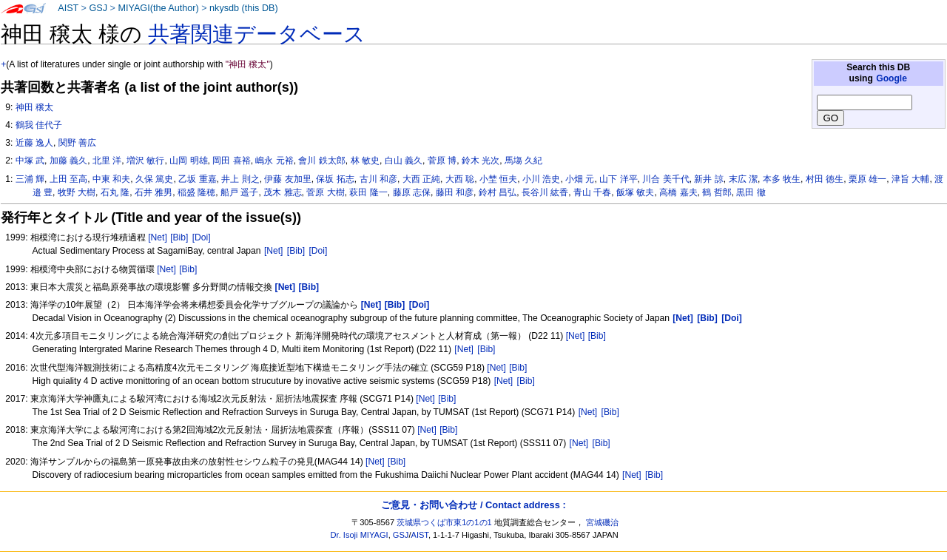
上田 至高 (68, 179)
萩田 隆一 (368, 192)
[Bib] (179, 237)
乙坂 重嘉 (197, 179)
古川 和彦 (378, 179)
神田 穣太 (34, 107)
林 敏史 (365, 161)
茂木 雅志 (282, 192)
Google (892, 78)
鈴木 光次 (481, 161)
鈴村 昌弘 (498, 192)
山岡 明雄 (188, 161)
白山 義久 (404, 161)
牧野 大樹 (77, 192)
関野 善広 (77, 143)
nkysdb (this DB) (244, 8)
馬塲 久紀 (523, 161)
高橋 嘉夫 (678, 192)
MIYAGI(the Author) (158, 8)
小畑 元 (580, 179)
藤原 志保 (412, 192)
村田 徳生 (825, 179)
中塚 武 (30, 161)
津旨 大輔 (910, 179)
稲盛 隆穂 (196, 192)
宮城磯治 (602, 522)
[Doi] (202, 237)
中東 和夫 (111, 179)
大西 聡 (460, 179)
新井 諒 (708, 179)
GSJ (98, 8)
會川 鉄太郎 (321, 161)
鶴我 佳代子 (39, 125)
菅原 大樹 (325, 192)
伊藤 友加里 (287, 179)
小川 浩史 (541, 179)
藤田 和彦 (455, 192)
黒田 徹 (751, 192)
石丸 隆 (115, 192)
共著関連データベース (257, 34)
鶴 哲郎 (717, 192)
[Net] (158, 237)
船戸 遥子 (239, 192)
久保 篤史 (154, 179)
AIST (68, 8)
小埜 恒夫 (498, 179)
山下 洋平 (618, 179)
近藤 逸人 (34, 143)
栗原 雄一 (867, 179)
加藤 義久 (68, 161)
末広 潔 (743, 179)
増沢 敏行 (145, 161)
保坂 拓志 (335, 179)
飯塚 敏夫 (635, 192)
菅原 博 (442, 161)
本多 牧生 (782, 179)
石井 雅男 (154, 192)
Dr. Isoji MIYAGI (360, 535)
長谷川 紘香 (545, 192)
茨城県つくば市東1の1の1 (444, 522)
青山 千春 (592, 192)
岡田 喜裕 (231, 161)
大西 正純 (421, 179)
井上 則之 (240, 179)
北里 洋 (107, 161)
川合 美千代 (665, 179)
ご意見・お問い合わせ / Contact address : (473, 505)
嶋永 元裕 (274, 161)
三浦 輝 (30, 179)
